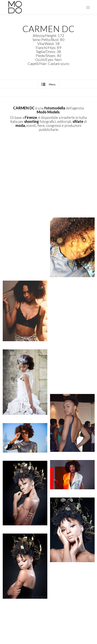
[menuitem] (88, 7)
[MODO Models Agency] (40, 7)
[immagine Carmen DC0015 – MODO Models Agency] (26, 497)
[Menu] (88, 7)
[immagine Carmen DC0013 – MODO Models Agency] (26, 442)
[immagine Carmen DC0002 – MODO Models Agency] (26, 179)
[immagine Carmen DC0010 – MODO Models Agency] (26, 386)
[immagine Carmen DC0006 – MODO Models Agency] (26, 315)
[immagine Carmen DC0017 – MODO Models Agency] (26, 570)
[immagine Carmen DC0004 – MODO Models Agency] (26, 245)
